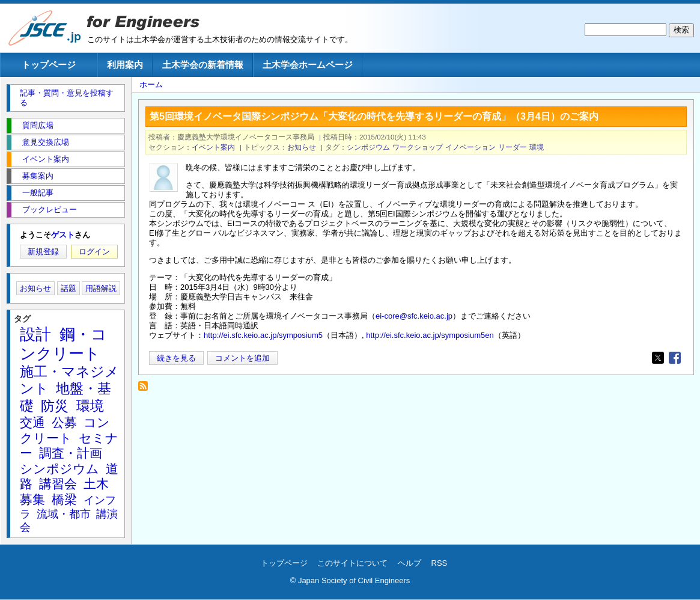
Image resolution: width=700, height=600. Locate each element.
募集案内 (38, 176)
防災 (55, 406)
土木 (96, 484)
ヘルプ (409, 563)
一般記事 (38, 193)
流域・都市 (64, 514)
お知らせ (302, 147)
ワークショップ (418, 147)
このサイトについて (352, 563)
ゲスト (63, 235)
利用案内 (125, 65)
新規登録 (43, 252)
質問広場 (38, 125)
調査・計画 (71, 453)
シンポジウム (368, 147)
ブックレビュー (50, 210)
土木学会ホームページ (308, 65)
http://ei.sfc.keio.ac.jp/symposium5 (263, 335)
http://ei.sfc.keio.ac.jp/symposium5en (430, 335)
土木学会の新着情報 (203, 65)
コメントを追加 (242, 358)
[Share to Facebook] (675, 358)
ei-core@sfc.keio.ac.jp (414, 316)
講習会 (58, 484)
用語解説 (101, 288)
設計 (35, 334)
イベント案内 (213, 147)
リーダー (513, 147)
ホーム (151, 84)
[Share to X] (658, 358)
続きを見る (176, 358)
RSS (440, 563)
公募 (64, 422)
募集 (32, 499)
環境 (537, 147)
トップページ (49, 65)
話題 (68, 288)
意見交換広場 (46, 142)
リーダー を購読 (146, 389)
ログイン (94, 252)
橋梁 (64, 499)
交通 (32, 422)
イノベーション (470, 147)
